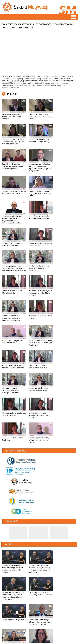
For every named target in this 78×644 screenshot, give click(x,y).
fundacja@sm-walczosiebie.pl (16, 637)
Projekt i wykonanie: (62, 637)
